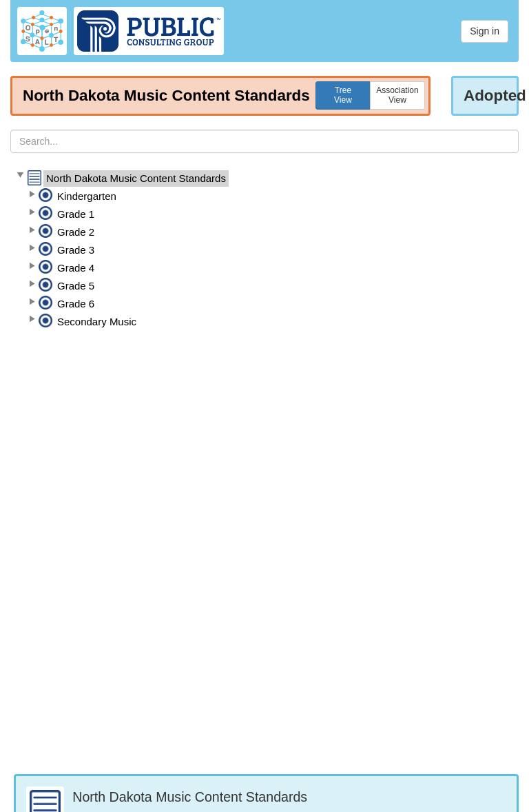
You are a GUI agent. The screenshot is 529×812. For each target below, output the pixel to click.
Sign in (485, 31)
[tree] (264, 250)
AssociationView (397, 95)
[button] (20, 176)
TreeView (343, 95)
